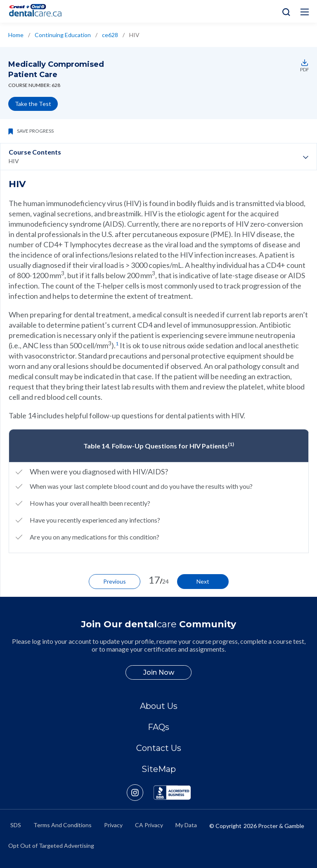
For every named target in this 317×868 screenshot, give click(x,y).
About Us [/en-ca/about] (159, 706)
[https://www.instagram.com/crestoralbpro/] (140, 793)
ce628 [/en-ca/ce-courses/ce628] (110, 35)
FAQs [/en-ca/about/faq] (158, 727)
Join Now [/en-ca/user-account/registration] (159, 672)
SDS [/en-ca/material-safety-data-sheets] (16, 825)
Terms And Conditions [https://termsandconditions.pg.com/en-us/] (63, 825)
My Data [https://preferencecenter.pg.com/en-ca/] (186, 825)
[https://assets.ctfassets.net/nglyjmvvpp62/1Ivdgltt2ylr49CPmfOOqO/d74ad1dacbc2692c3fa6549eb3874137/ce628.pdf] (303, 63)
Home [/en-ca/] (16, 35)
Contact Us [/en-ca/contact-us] (159, 748)
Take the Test (33, 104)
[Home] (39, 11)
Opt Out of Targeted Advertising (51, 846)
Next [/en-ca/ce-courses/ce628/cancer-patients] (203, 581)
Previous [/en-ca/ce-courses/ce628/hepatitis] (115, 581)
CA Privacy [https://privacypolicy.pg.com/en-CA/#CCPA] (149, 825)
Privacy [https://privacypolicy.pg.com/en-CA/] (113, 825)
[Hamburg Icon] (305, 12)
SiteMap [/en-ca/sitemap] (159, 769)
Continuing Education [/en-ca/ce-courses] (63, 35)
